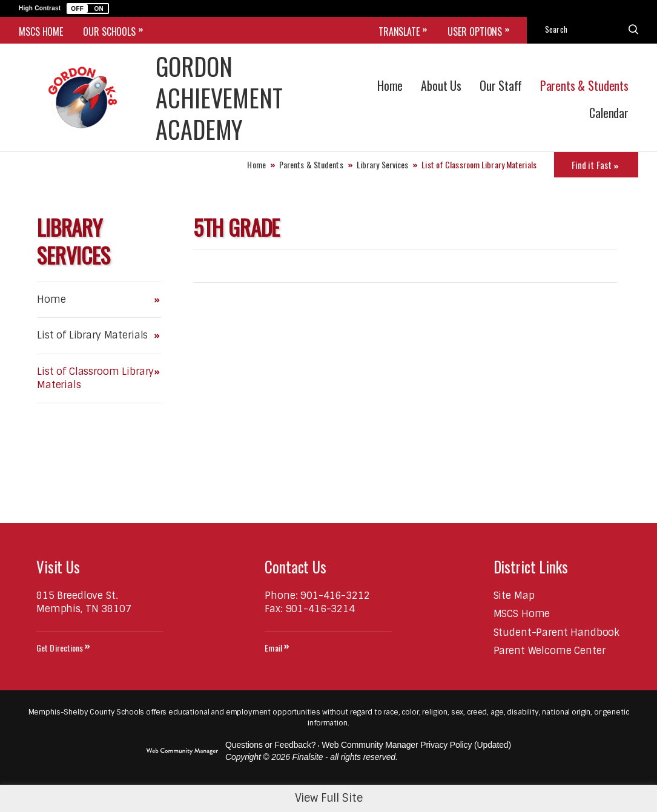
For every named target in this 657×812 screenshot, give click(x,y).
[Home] (390, 84)
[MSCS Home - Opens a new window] (522, 614)
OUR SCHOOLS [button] (109, 31)
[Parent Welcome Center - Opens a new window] (550, 651)
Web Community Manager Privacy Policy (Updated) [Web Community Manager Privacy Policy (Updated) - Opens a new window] (416, 745)
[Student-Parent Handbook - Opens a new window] (557, 632)
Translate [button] (399, 31)
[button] (88, 8)
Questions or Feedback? (270, 745)
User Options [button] (475, 31)
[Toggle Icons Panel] (596, 165)
